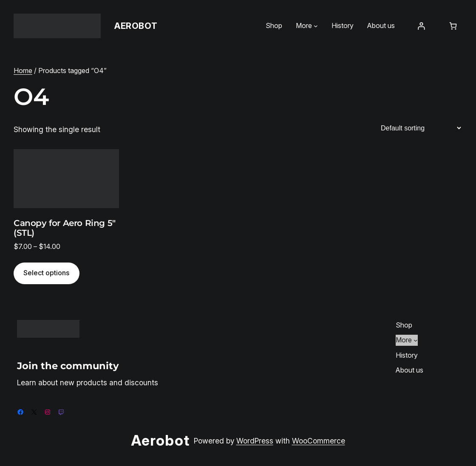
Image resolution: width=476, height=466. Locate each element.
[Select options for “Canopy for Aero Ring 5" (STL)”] (47, 273)
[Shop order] (421, 128)
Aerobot (136, 26)
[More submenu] (316, 26)
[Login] (421, 26)
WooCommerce (319, 441)
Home (23, 71)
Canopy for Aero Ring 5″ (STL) (65, 228)
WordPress (255, 441)
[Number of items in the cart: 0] (453, 26)
